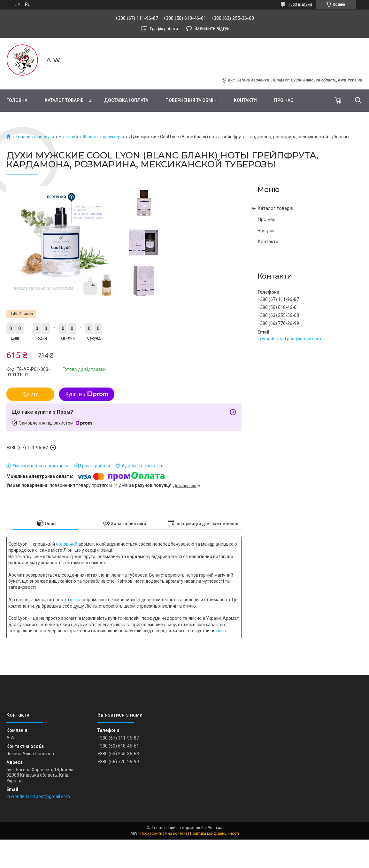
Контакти (245, 100)
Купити (30, 394)
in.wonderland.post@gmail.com (289, 339)
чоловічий (67, 544)
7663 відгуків (300, 4)
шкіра (76, 600)
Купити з (87, 394)
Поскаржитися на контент (164, 833)
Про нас (284, 100)
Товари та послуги (35, 137)
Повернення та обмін (191, 100)
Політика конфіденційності (215, 833)
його (221, 631)
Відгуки (266, 231)
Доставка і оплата (126, 100)
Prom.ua (215, 828)
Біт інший (68, 137)
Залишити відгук (212, 28)
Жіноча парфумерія (103, 137)
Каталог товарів (64, 100)
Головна (17, 100)
